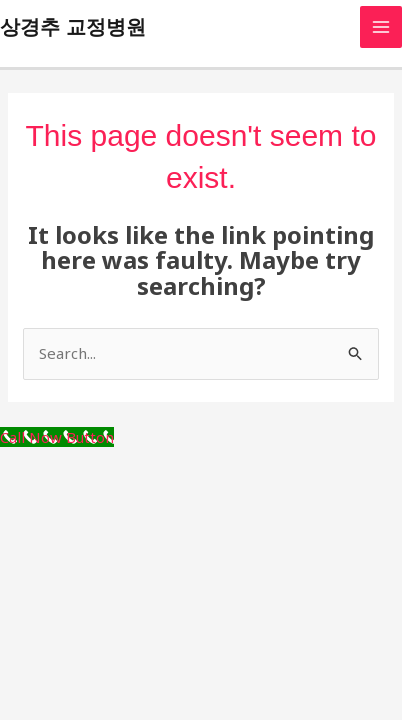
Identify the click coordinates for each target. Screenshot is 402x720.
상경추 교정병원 (73, 27)
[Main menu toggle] (381, 27)
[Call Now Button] (57, 437)
